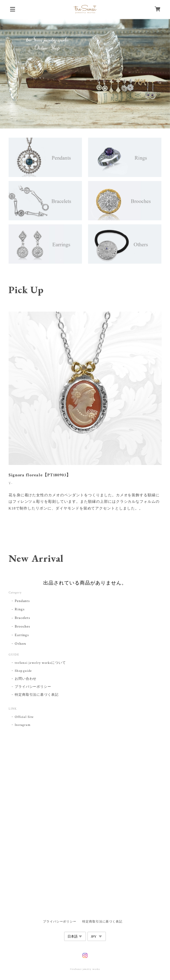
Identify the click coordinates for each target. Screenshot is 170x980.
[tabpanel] (85, 415)
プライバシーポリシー (33, 687)
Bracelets (23, 618)
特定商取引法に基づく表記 (37, 695)
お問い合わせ (26, 679)
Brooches (23, 626)
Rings (20, 609)
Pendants (22, 601)
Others (21, 644)
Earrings (22, 635)
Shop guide (23, 671)
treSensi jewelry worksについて (40, 663)
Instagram (23, 725)
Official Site (24, 717)
